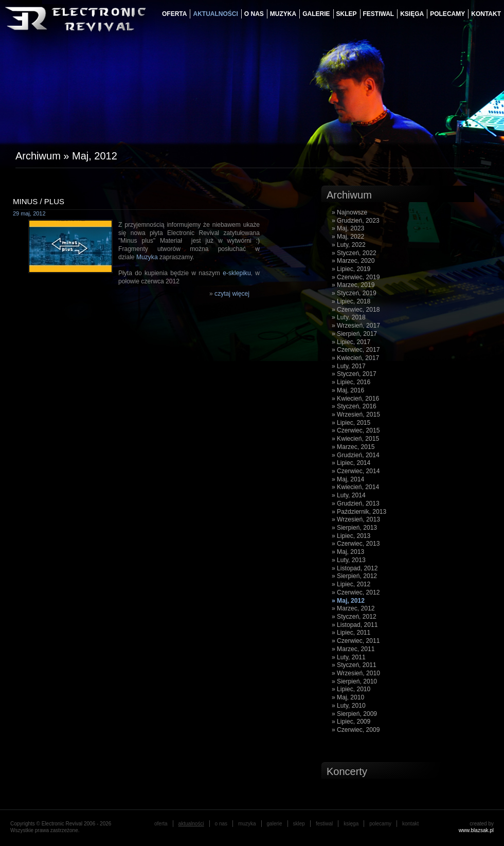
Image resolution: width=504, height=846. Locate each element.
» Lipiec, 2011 (351, 633)
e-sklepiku (237, 273)
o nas (254, 14)
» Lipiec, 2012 (351, 584)
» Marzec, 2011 (353, 649)
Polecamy (447, 14)
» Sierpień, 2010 (354, 681)
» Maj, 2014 (348, 479)
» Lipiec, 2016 (351, 382)
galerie (316, 14)
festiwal (379, 14)
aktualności (215, 14)
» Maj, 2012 (348, 601)
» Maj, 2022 (348, 237)
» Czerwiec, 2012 (356, 592)
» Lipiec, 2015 (351, 423)
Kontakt (486, 14)
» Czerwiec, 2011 (356, 641)
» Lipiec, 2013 (351, 536)
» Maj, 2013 (348, 552)
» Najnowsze (349, 212)
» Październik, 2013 (359, 512)
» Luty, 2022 (349, 245)
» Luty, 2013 (349, 560)
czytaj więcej (232, 294)
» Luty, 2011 (349, 657)
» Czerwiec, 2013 (356, 544)
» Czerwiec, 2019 (356, 277)
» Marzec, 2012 (353, 608)
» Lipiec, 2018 (351, 301)
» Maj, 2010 (348, 697)
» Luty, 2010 (349, 706)
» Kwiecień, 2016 (355, 399)
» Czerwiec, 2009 (356, 730)
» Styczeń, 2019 (354, 293)
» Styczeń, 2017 (354, 374)
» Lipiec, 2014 (351, 463)
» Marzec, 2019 (353, 285)
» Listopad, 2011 (355, 625)
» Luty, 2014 (349, 495)
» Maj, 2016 (348, 390)
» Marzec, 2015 (353, 447)
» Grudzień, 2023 (356, 221)
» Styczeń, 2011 (354, 665)
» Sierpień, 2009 (354, 714)
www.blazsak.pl (476, 830)
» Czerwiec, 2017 (356, 350)
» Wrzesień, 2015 (356, 415)
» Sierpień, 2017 (354, 334)
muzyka (283, 14)
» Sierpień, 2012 (354, 576)
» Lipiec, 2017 (351, 342)
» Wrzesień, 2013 (356, 519)
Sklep (347, 14)
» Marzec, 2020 (353, 261)
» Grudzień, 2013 (356, 503)
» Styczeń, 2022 (354, 253)
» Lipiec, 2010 (351, 689)
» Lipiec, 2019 (351, 269)
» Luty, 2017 (349, 366)
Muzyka (147, 257)
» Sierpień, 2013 (354, 528)
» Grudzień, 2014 (356, 455)
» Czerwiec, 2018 (356, 310)
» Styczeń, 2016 (354, 406)
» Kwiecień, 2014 (355, 487)
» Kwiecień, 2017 (355, 358)
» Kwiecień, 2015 (355, 439)
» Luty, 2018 (349, 317)
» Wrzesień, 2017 (356, 326)
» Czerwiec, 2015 (356, 430)
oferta (174, 14)
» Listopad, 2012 (355, 568)
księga (412, 14)
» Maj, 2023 (348, 228)
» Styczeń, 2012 (354, 617)
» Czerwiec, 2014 (356, 471)
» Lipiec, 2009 (351, 722)
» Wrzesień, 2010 (356, 673)
